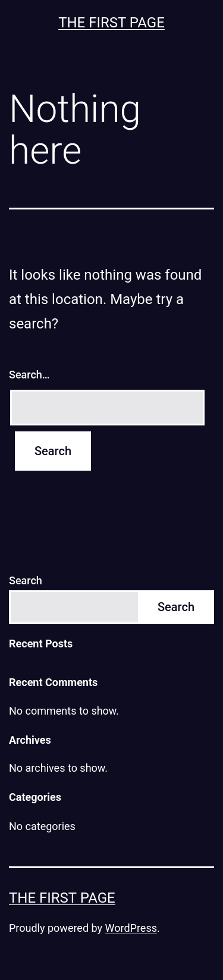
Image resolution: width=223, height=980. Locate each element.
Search (26, 580)
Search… (29, 375)
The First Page (111, 23)
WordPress (131, 928)
